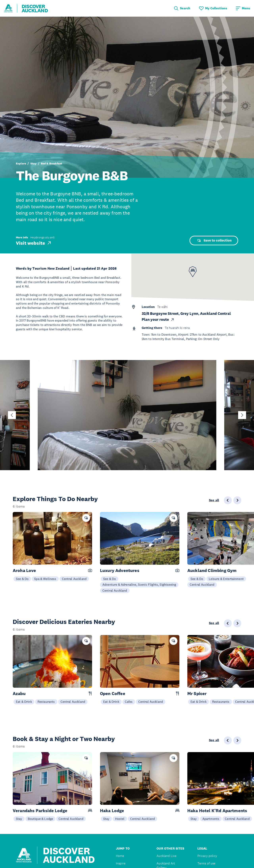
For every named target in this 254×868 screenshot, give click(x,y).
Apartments (211, 819)
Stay (33, 163)
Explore (21, 163)
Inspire (121, 863)
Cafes (129, 702)
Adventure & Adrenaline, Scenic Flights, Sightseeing (139, 584)
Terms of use (206, 863)
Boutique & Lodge (40, 819)
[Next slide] (242, 415)
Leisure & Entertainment (226, 579)
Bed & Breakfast (51, 163)
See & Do (22, 579)
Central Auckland (74, 579)
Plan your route (158, 320)
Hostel (120, 819)
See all (214, 500)
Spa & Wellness (45, 579)
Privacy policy (207, 856)
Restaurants (46, 702)
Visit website (34, 243)
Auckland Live (166, 856)
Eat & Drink (24, 702)
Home (120, 856)
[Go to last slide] (12, 415)
